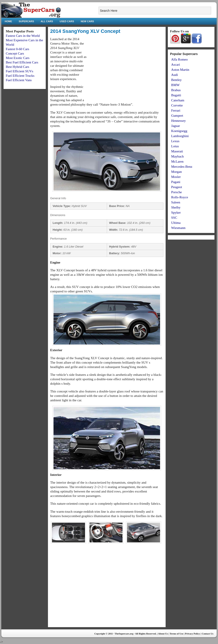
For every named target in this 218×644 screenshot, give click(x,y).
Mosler (176, 177)
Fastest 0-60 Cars (17, 49)
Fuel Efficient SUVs (20, 71)
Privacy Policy (192, 634)
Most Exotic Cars (18, 58)
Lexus (175, 141)
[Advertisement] (126, 68)
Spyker (176, 212)
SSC (174, 218)
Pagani (176, 182)
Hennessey (178, 121)
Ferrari (176, 110)
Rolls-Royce (180, 197)
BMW (175, 85)
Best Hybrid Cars (17, 67)
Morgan (176, 172)
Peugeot (177, 187)
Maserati (177, 151)
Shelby (176, 207)
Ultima (176, 223)
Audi (174, 75)
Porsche (176, 192)
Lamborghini (180, 136)
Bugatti (176, 95)
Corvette (177, 105)
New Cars (87, 21)
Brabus (176, 90)
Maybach (177, 156)
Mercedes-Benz (182, 166)
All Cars (47, 21)
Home (8, 21)
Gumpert (177, 115)
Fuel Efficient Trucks (20, 76)
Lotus (175, 146)
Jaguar (176, 126)
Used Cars (67, 21)
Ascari (176, 64)
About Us (163, 634)
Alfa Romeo (179, 59)
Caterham (178, 100)
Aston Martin (180, 70)
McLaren (177, 161)
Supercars (26, 21)
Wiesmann (178, 228)
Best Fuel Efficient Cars (22, 62)
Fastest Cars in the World (23, 36)
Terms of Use (176, 634)
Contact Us (208, 634)
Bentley (176, 80)
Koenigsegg (179, 131)
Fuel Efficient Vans (19, 80)
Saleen (176, 202)
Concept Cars (15, 53)
